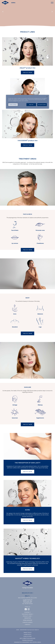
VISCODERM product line (28, 141)
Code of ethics (27, 636)
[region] (27, 102)
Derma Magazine (28, 620)
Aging (28, 510)
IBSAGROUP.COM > (28, 593)
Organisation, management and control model (28, 642)
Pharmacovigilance (27, 640)
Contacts (28, 624)
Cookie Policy (28, 634)
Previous (3, 12)
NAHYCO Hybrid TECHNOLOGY (28, 558)
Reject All (31, 105)
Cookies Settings (13, 105)
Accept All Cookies (42, 105)
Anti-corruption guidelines (27, 638)
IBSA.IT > (27, 596)
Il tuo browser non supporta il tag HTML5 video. (27, 16)
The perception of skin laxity (28, 463)
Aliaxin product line (27, 68)
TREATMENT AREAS (27, 614)
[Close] (47, 97)
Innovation (28, 618)
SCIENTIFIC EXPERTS (28, 622)
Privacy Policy (28, 633)
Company (27, 612)
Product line (27, 616)
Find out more (28, 72)
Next (52, 12)
